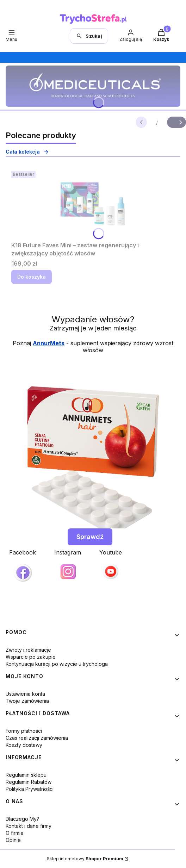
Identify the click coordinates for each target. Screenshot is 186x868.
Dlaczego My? (22, 819)
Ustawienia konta (25, 694)
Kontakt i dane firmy (29, 826)
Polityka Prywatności (30, 789)
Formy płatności (24, 731)
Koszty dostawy (24, 745)
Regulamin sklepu (26, 775)
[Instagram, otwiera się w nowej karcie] (68, 566)
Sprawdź (90, 537)
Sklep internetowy (85, 859)
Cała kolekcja (27, 152)
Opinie (13, 840)
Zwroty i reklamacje (28, 650)
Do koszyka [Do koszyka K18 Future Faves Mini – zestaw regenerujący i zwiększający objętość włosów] (32, 277)
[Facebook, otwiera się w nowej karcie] (23, 568)
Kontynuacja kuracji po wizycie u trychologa (57, 664)
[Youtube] (111, 566)
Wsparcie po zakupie (31, 657)
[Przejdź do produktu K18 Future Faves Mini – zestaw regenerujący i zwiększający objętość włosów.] (93, 203)
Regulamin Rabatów (29, 782)
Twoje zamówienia (27, 701)
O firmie (15, 833)
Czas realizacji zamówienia (37, 738)
